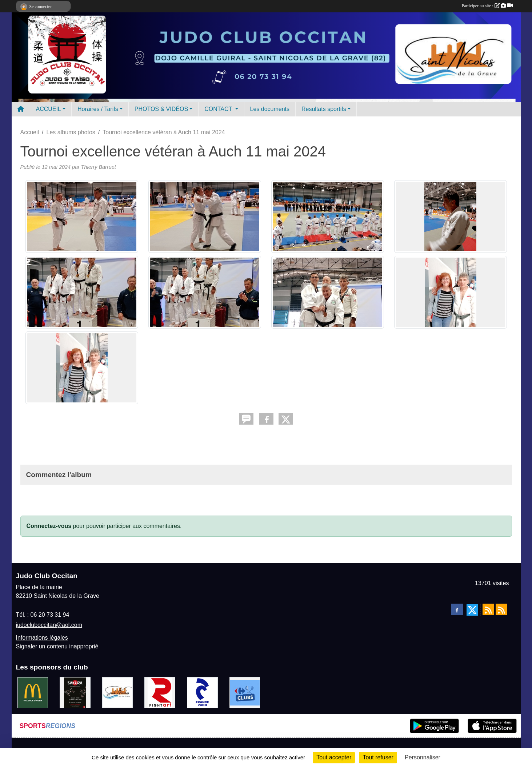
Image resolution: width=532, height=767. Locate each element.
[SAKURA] (75, 692)
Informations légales (42, 638)
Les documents (270, 109)
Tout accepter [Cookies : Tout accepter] (334, 757)
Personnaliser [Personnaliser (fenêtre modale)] (423, 757)
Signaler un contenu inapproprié (57, 646)
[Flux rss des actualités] (488, 609)
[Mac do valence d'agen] (33, 692)
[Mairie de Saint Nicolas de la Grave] (118, 692)
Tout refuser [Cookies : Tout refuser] (378, 757)
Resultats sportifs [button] (324, 109)
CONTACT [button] (219, 109)
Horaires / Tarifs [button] (98, 109)
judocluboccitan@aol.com (49, 625)
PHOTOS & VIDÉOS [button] (161, 109)
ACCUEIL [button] (49, 109)
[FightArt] (160, 692)
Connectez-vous (49, 526)
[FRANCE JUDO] (202, 692)
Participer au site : (487, 6)
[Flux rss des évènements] (501, 609)
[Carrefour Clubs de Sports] (245, 692)
